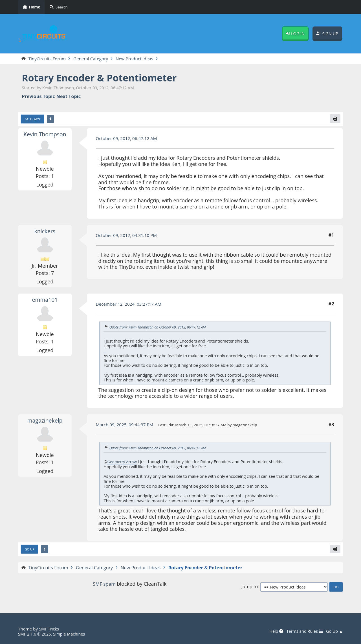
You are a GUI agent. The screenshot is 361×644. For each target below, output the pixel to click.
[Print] (335, 119)
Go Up (30, 550)
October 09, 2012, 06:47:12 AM (128, 139)
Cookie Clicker (105, 353)
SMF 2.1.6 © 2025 (36, 634)
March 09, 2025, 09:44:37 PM (126, 426)
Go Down (33, 120)
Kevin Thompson (45, 135)
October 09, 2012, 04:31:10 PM (128, 236)
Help (272, 631)
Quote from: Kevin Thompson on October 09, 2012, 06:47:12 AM (161, 328)
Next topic (69, 97)
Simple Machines (72, 634)
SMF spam (104, 585)
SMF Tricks (49, 629)
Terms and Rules (302, 631)
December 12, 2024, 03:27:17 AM (131, 305)
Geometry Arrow (123, 463)
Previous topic (38, 97)
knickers (45, 232)
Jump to (249, 588)
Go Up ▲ (334, 631)
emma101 (45, 301)
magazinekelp (45, 421)
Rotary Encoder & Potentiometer (104, 78)
